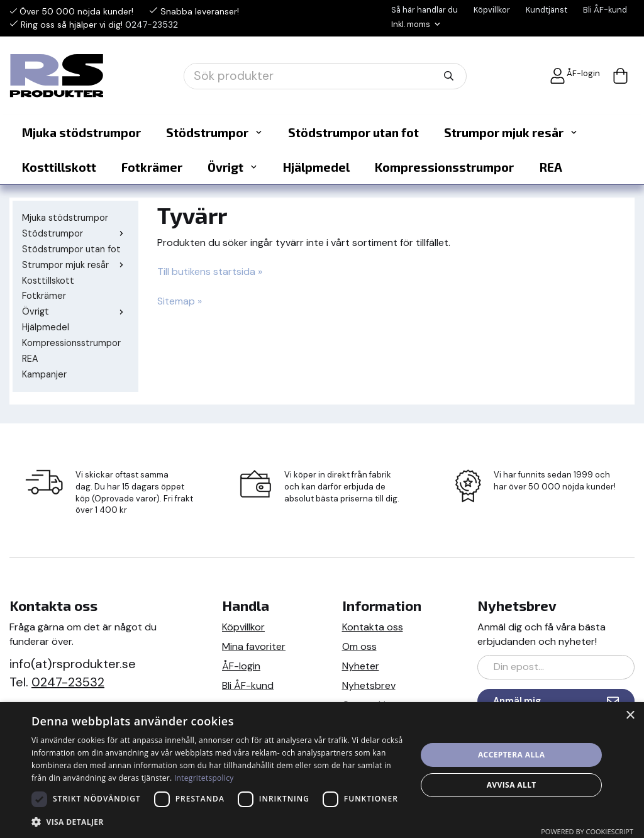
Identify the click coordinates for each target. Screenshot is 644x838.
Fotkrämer (152, 166)
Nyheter (361, 665)
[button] (218, 821)
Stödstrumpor (214, 131)
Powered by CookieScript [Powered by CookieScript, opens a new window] (587, 831)
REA (551, 166)
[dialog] (322, 770)
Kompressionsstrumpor (444, 166)
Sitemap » (180, 300)
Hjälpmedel (316, 166)
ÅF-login (575, 75)
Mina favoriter (254, 645)
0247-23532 (152, 24)
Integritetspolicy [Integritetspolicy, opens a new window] (204, 778)
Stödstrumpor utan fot (353, 131)
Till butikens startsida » (210, 270)
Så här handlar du (425, 10)
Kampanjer (44, 373)
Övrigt (233, 166)
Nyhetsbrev (369, 684)
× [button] (630, 716)
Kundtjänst (547, 10)
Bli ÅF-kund (605, 10)
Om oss (359, 645)
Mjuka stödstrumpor (81, 131)
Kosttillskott (59, 166)
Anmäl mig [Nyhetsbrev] (556, 700)
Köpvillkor (492, 10)
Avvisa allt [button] (512, 785)
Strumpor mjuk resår (511, 131)
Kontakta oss (373, 626)
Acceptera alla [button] (512, 755)
